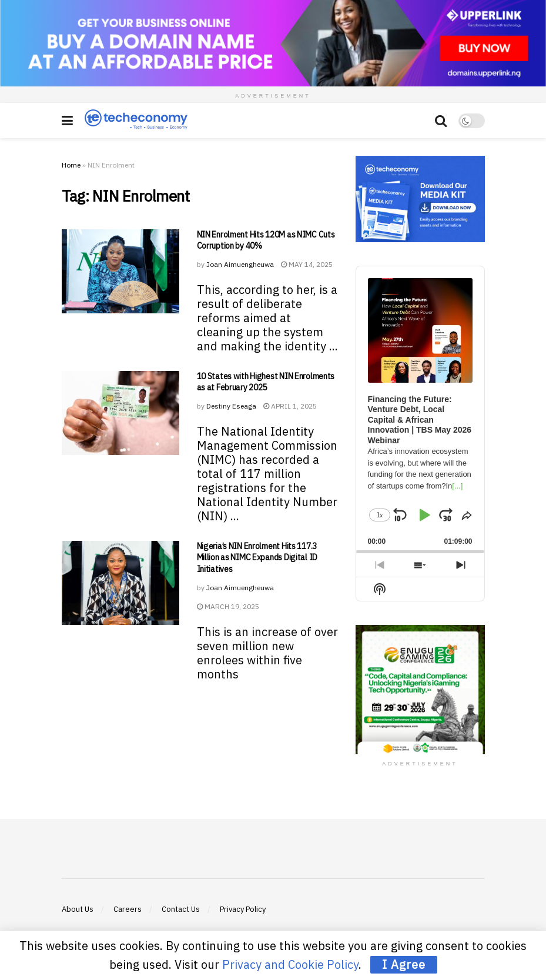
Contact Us (181, 909)
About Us (78, 909)
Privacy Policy (243, 909)
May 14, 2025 (307, 264)
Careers (128, 909)
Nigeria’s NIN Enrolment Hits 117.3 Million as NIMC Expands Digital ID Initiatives (257, 558)
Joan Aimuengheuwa (240, 264)
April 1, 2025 (290, 406)
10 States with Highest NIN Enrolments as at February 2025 (266, 382)
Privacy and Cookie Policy (290, 964)
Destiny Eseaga (231, 406)
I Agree (404, 964)
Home (71, 165)
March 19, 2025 (228, 606)
